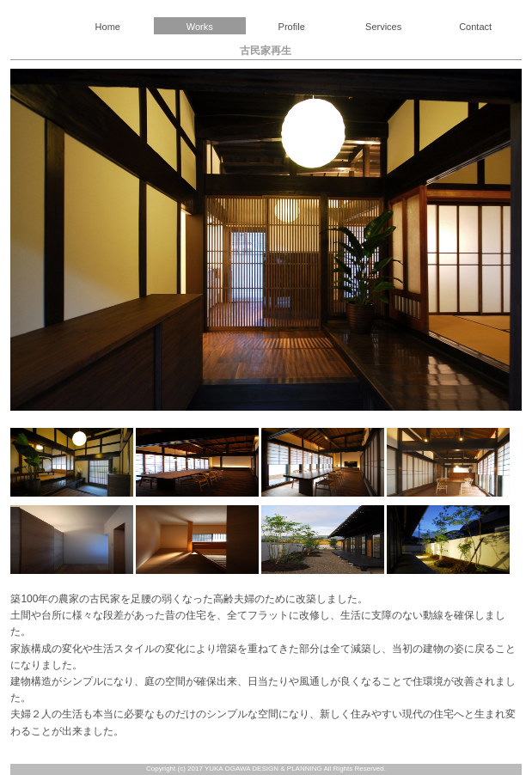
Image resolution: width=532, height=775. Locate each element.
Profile (292, 27)
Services (383, 27)
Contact (475, 27)
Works (200, 27)
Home (108, 27)
